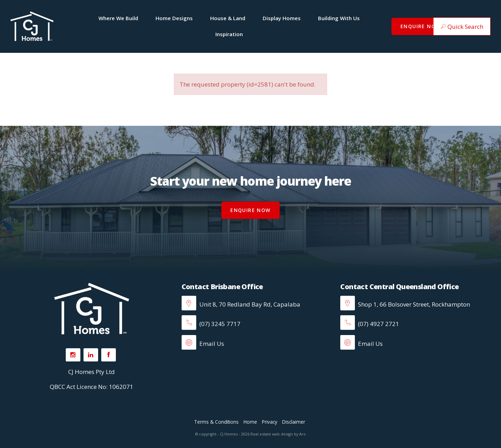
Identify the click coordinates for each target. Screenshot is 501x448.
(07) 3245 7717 (211, 324)
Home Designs (174, 18)
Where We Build (118, 18)
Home (250, 422)
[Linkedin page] (91, 355)
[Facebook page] (109, 355)
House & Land (228, 18)
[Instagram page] (73, 355)
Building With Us (339, 18)
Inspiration (229, 34)
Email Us (203, 344)
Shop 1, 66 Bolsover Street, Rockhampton (413, 304)
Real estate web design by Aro (278, 434)
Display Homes (282, 18)
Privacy (270, 422)
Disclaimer (294, 422)
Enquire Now (420, 26)
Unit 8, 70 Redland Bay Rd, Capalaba (249, 304)
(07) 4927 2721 (370, 324)
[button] (462, 26)
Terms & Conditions (216, 422)
